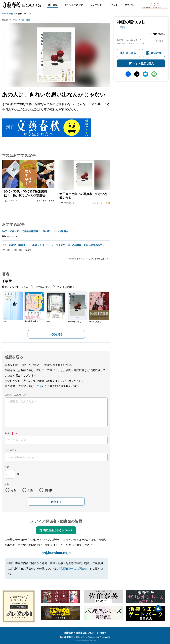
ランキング (96, 5)
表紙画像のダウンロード (58, 530)
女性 (30, 490)
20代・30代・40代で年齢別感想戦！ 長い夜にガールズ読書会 (35, 231)
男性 (13, 490)
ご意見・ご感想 (13, 395)
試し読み (131, 53)
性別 (7, 484)
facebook (128, 74)
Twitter (137, 74)
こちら (41, 386)
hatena (145, 74)
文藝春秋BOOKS (22, 5)
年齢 (7, 467)
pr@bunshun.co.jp (56, 553)
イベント (113, 5)
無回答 (48, 490)
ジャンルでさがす (74, 5)
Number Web (94, 637)
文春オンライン (81, 637)
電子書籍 (26, 20)
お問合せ (102, 633)
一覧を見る (56, 334)
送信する (56, 502)
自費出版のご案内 (85, 633)
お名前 (8, 433)
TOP (4, 14)
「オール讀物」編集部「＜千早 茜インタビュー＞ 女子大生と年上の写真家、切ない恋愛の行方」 (53, 245)
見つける (129, 5)
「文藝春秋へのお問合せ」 (74, 568)
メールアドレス (13, 450)
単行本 (12, 14)
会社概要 (68, 633)
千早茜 (121, 27)
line (154, 74)
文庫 (15, 20)
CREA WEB (106, 637)
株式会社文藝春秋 (67, 637)
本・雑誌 (53, 5)
